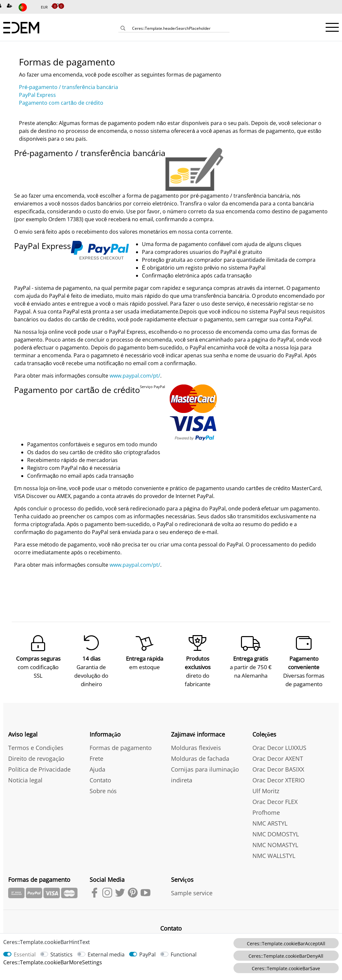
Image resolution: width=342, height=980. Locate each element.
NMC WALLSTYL (274, 854)
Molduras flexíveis (196, 746)
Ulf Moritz (266, 790)
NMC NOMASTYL (275, 844)
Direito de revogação (36, 757)
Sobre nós (103, 790)
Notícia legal (25, 779)
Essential (25, 954)
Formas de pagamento (121, 746)
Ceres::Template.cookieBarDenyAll (286, 956)
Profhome (266, 811)
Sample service (192, 892)
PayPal (147, 954)
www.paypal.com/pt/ (135, 376)
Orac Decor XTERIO (279, 779)
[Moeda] (48, 7)
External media (106, 954)
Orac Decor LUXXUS (279, 746)
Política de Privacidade (39, 768)
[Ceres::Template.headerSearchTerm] (179, 28)
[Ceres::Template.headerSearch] (123, 29)
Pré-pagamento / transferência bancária (68, 87)
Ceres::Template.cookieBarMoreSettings (53, 962)
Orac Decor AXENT (278, 757)
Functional (184, 954)
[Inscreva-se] (10, 6)
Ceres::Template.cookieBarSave (286, 968)
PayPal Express (37, 95)
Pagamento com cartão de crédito (61, 103)
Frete (96, 757)
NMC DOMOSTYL (276, 833)
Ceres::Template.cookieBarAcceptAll (286, 944)
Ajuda (97, 768)
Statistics (61, 954)
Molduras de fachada (200, 757)
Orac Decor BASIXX (278, 768)
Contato (100, 779)
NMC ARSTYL (270, 822)
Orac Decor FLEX (275, 800)
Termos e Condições (36, 746)
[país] (27, 7)
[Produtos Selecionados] (57, 6)
